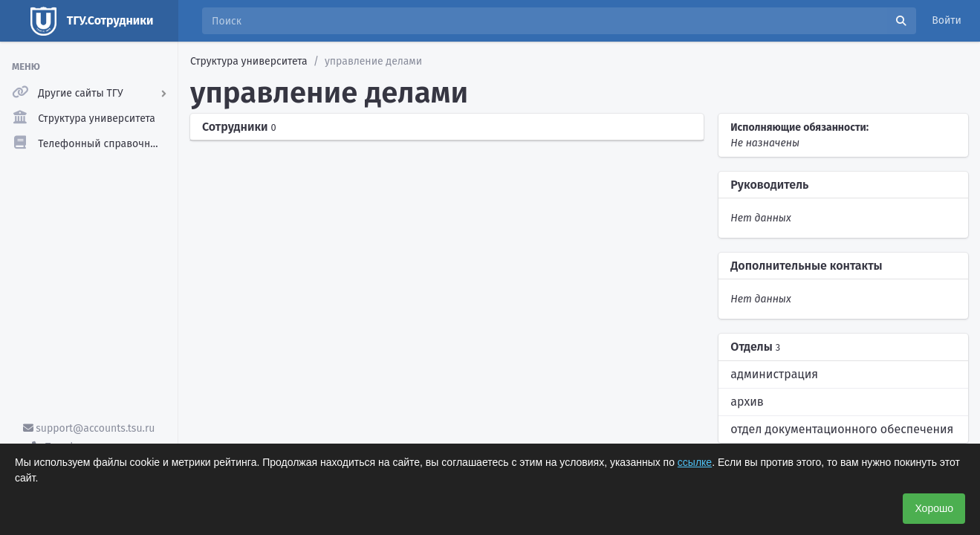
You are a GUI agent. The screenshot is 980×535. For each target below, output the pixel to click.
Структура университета (249, 61)
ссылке (695, 462)
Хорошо (934, 508)
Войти (947, 20)
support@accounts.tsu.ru (89, 428)
